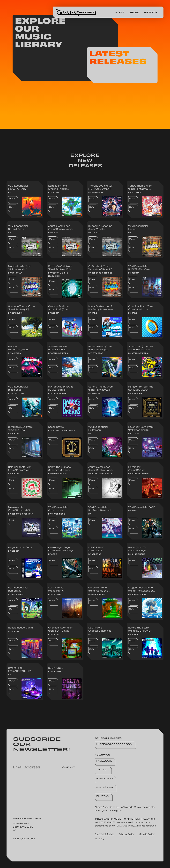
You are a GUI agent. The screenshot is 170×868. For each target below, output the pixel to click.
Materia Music (133, 807)
